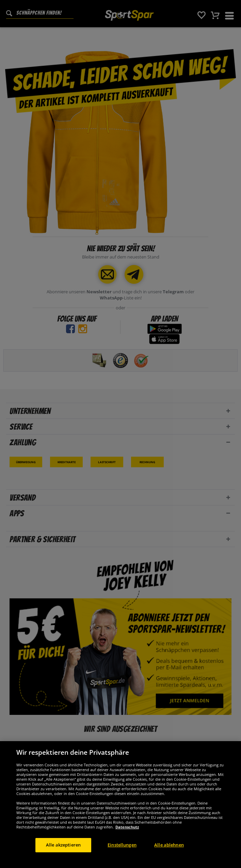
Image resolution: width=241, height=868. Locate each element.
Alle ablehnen (169, 850)
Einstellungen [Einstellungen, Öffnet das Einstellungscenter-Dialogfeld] (122, 850)
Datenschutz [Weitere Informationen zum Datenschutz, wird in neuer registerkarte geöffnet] (127, 832)
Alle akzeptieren (63, 850)
